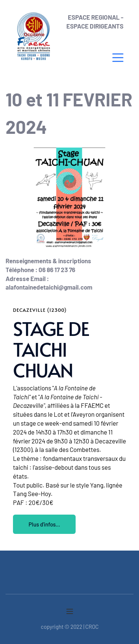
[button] (118, 57)
